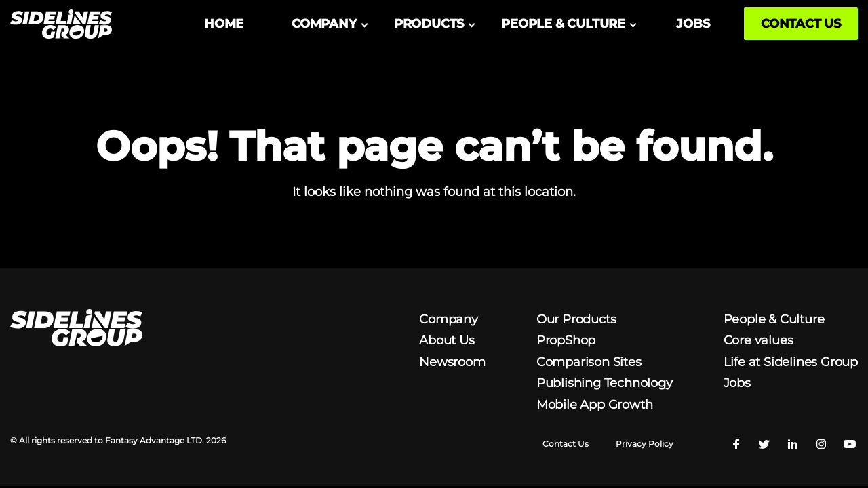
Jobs (737, 380)
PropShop (566, 337)
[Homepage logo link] (61, 24)
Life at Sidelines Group (791, 358)
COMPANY (324, 24)
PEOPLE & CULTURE (563, 24)
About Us (447, 337)
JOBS (693, 24)
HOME (224, 24)
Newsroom (452, 358)
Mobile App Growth (595, 401)
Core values (758, 337)
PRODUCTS (429, 24)
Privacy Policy (645, 441)
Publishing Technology (605, 380)
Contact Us (566, 441)
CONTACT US (801, 24)
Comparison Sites (589, 358)
